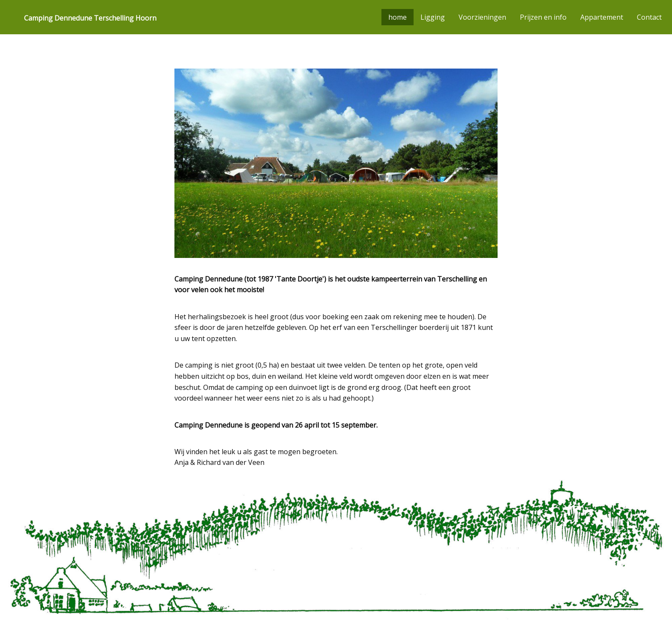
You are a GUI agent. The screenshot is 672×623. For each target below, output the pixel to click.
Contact (649, 17)
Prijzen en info (543, 17)
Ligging (433, 17)
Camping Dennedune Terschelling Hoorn (90, 18)
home (397, 17)
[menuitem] (87, 17)
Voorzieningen (482, 17)
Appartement (602, 17)
